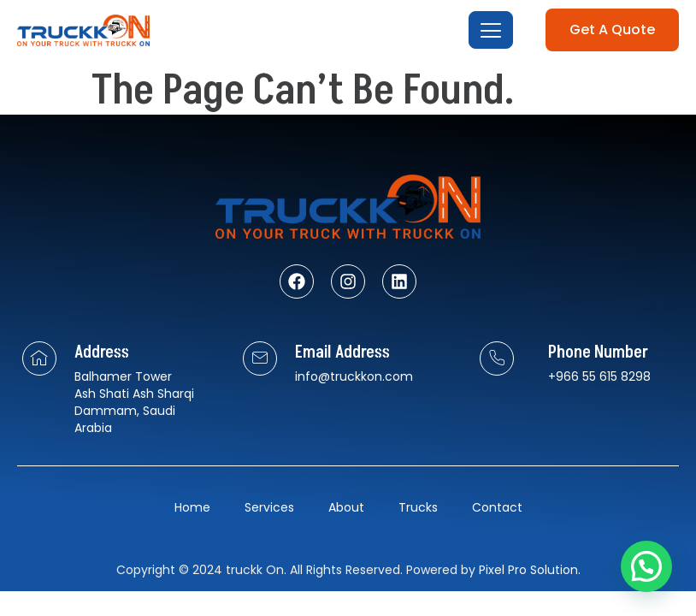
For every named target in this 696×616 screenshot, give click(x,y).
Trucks (418, 507)
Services (269, 507)
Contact (497, 507)
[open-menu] (490, 30)
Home (192, 507)
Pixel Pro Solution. (530, 570)
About (346, 507)
